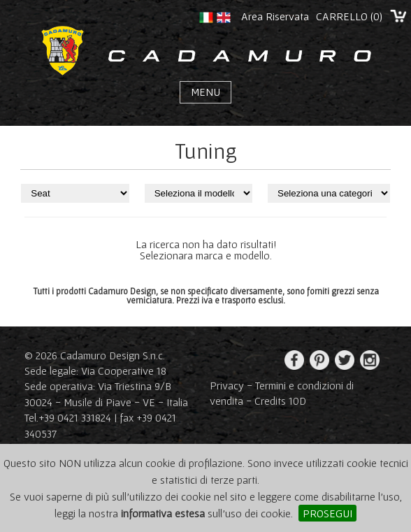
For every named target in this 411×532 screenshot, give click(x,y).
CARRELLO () (349, 16)
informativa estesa (163, 513)
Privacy (227, 385)
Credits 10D (280, 401)
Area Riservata (275, 16)
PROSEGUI (327, 513)
